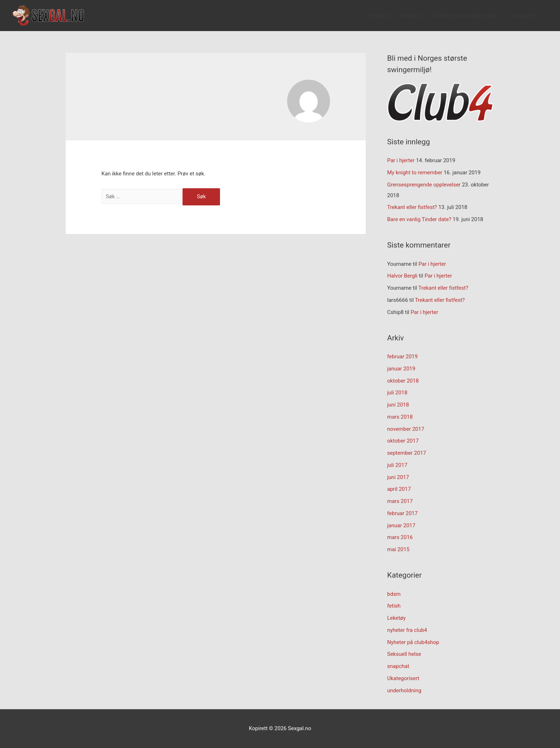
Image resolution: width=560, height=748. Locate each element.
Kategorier (523, 16)
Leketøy (396, 618)
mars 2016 (400, 537)
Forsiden (379, 16)
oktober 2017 (403, 441)
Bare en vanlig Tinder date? (419, 219)
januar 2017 (401, 525)
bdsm (394, 594)
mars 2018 (400, 417)
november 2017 (406, 429)
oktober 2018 (403, 381)
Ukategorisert (403, 678)
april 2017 (399, 489)
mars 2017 (400, 501)
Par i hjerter (401, 160)
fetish (394, 606)
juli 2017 (397, 465)
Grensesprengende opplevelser (424, 185)
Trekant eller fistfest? (412, 207)
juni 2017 (398, 477)
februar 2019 (402, 356)
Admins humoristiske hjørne (467, 16)
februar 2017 (402, 513)
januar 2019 (401, 369)
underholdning (404, 690)
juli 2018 (397, 393)
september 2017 (407, 453)
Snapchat (411, 16)
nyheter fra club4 (407, 630)
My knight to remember (415, 173)
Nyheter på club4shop (413, 642)
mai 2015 (398, 549)
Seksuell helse (404, 654)
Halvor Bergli (402, 276)
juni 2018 (398, 405)
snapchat (398, 666)
